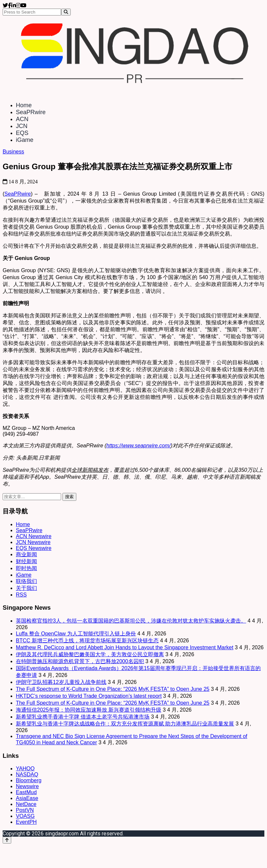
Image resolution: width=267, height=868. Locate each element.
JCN (22, 126)
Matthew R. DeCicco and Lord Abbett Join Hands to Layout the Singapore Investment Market (125, 647)
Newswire (27, 786)
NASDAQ (27, 774)
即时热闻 (26, 568)
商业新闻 (26, 554)
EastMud (26, 792)
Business (13, 152)
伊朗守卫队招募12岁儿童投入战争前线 (61, 682)
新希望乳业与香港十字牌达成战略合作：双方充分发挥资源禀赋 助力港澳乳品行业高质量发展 (125, 724)
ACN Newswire (34, 536)
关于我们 (26, 588)
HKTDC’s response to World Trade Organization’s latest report (89, 696)
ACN (22, 119)
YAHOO (25, 769)
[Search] (66, 12)
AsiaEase (27, 798)
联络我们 (26, 581)
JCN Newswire (33, 542)
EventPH (26, 822)
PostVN (25, 810)
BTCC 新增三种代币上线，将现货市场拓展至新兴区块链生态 (87, 641)
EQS (22, 133)
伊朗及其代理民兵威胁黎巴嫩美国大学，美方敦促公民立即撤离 (90, 654)
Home (24, 105)
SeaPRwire (31, 112)
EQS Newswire (34, 548)
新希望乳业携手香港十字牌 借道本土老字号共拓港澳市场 (83, 717)
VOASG (25, 816)
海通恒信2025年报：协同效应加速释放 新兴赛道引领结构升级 (89, 710)
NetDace (26, 804)
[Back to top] (7, 840)
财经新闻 (26, 561)
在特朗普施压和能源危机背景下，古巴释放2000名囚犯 (80, 661)
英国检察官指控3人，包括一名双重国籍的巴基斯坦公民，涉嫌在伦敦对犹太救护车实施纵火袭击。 (131, 621)
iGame (25, 140)
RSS (21, 595)
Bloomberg (29, 780)
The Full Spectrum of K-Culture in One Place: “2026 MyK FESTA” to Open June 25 (113, 689)
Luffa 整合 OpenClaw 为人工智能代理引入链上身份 (76, 634)
